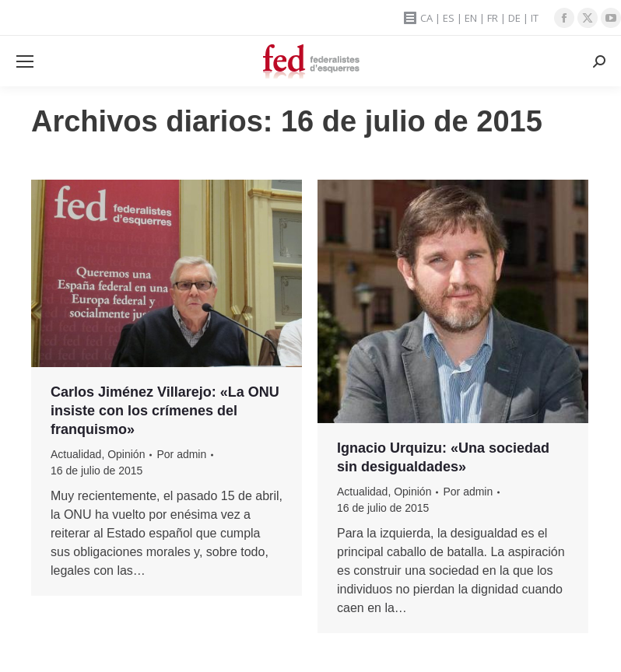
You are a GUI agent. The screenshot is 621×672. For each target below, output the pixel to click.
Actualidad (76, 454)
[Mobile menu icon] (25, 61)
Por (181, 454)
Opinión (126, 454)
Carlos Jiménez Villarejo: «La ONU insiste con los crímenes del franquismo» (165, 411)
